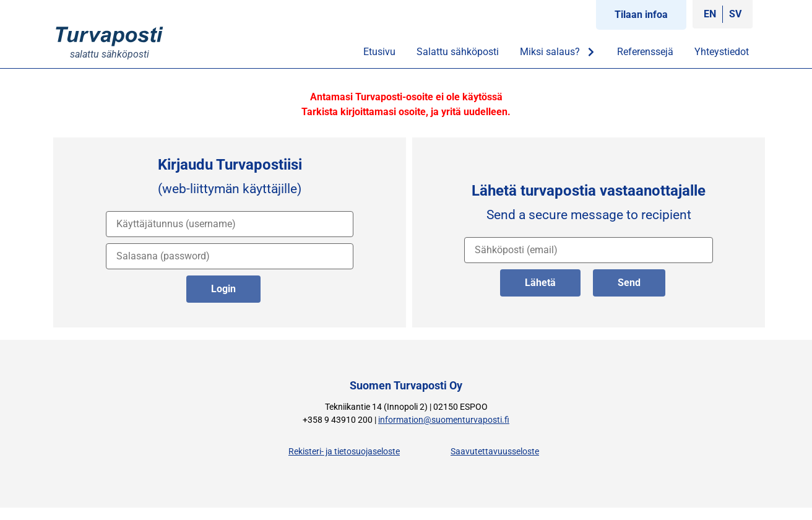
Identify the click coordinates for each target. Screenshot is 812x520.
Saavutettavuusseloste (495, 452)
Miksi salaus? (558, 52)
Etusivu (379, 52)
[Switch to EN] (710, 14)
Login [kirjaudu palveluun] (223, 289)
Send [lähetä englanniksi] (629, 283)
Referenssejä (645, 52)
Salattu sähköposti (458, 52)
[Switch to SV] (735, 14)
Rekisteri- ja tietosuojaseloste (344, 452)
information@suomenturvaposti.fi (444, 420)
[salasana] (230, 256)
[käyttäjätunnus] (230, 224)
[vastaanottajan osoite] (589, 250)
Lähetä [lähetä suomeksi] (540, 283)
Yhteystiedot (722, 52)
